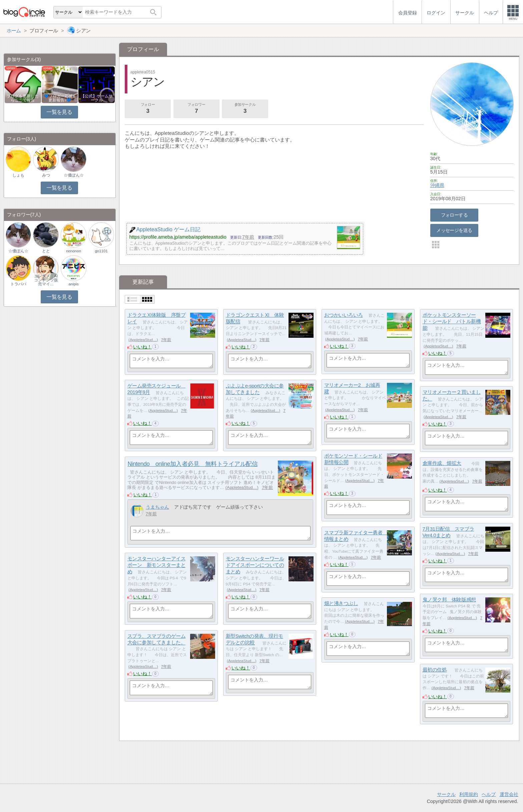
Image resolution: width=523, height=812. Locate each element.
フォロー (148, 109)
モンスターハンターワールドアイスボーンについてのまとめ (255, 565)
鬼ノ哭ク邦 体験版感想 (449, 600)
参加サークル (245, 109)
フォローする (454, 215)
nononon (74, 251)
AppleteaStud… (143, 340)
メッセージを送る (454, 230)
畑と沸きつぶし (341, 603)
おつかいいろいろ (344, 315)
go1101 (101, 251)
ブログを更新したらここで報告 (23, 98)
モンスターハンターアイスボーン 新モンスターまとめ (157, 565)
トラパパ (18, 284)
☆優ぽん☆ (74, 175)
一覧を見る (59, 112)
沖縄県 (437, 185)
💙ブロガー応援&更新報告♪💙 (60, 98)
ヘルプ (489, 794)
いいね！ (142, 347)
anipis (74, 284)
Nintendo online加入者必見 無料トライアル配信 (192, 464)
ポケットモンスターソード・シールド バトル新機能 (452, 321)
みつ (46, 175)
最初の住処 (435, 670)
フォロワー (196, 109)
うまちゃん (157, 507)
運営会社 (509, 794)
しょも (18, 175)
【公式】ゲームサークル (97, 98)
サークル (446, 794)
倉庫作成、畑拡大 (442, 463)
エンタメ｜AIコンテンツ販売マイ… (46, 280)
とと (46, 251)
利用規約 (469, 794)
